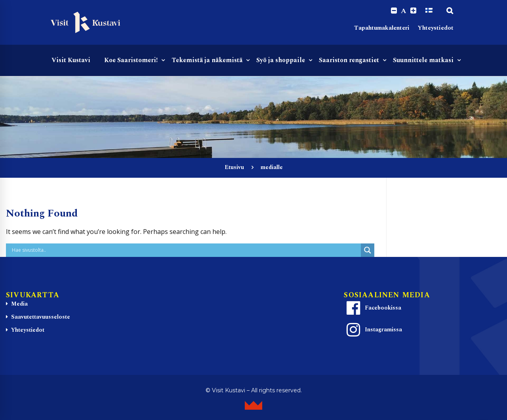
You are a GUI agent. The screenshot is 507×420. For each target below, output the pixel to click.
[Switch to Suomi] (429, 11)
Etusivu (234, 167)
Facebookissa (373, 308)
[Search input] (185, 250)
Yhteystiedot (436, 28)
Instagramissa (373, 330)
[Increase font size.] (413, 11)
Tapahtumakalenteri (382, 28)
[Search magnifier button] (368, 250)
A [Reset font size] (404, 11)
